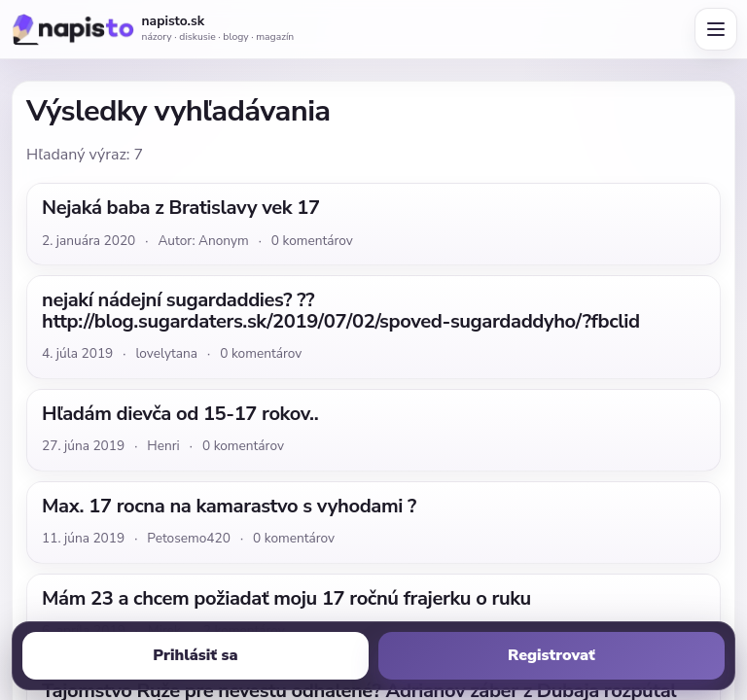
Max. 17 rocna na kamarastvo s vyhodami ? (229, 506)
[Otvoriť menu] (716, 29)
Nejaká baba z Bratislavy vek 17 (181, 208)
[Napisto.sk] (72, 29)
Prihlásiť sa (195, 655)
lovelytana (166, 353)
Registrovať (551, 655)
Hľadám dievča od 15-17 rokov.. (180, 414)
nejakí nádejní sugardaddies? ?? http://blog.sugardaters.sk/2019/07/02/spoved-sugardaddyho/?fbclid (341, 311)
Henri (163, 446)
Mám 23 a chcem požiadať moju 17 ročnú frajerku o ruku (286, 598)
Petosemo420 (189, 538)
